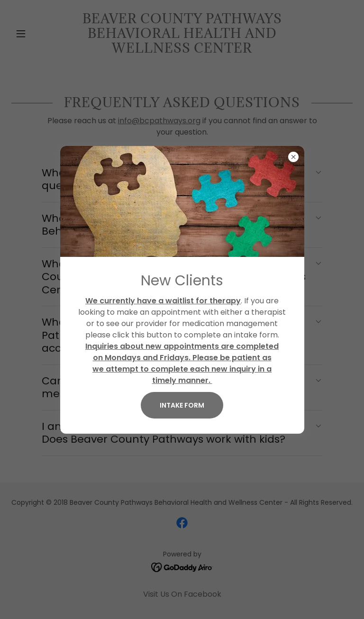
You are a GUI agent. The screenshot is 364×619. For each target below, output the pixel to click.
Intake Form (182, 405)
